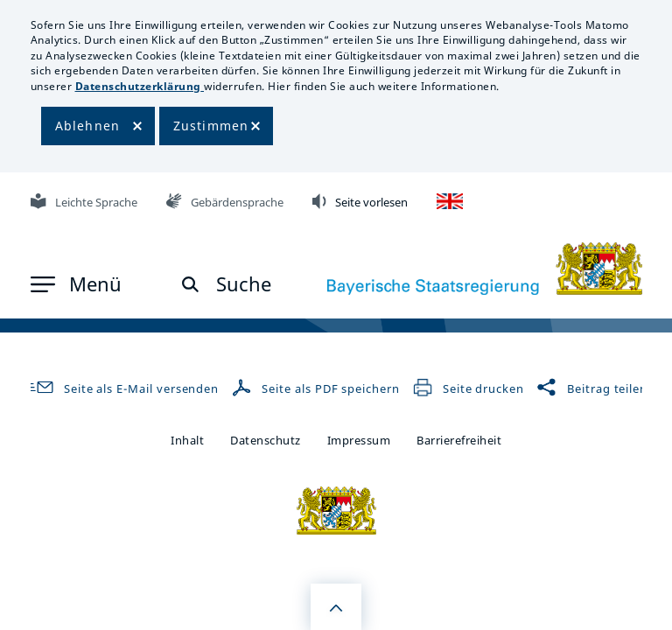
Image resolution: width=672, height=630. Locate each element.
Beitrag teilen (592, 388)
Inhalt (187, 440)
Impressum (359, 440)
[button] (76, 284)
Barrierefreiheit (459, 440)
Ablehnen (88, 126)
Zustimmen (211, 126)
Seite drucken (468, 388)
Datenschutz (266, 440)
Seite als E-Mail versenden (122, 388)
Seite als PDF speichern (317, 388)
